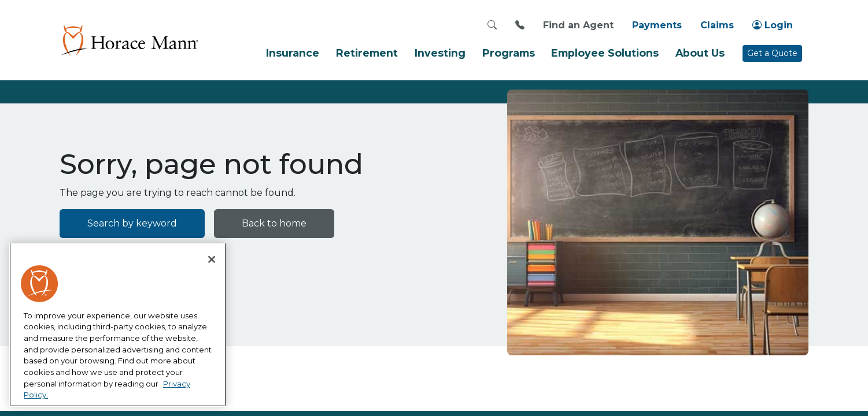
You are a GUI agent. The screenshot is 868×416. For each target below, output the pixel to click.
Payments (657, 25)
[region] (118, 325)
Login (773, 25)
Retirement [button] (367, 53)
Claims (717, 25)
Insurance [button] (293, 53)
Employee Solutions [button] (605, 53)
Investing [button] (440, 53)
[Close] (212, 259)
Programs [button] (509, 53)
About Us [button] (700, 53)
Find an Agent (578, 25)
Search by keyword (132, 223)
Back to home (274, 223)
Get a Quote (772, 53)
